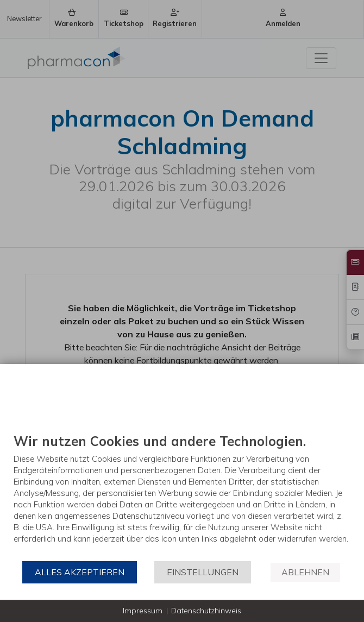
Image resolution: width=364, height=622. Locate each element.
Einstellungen (203, 572)
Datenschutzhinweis (206, 611)
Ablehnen (305, 572)
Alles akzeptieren (80, 572)
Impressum (143, 611)
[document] (182, 497)
